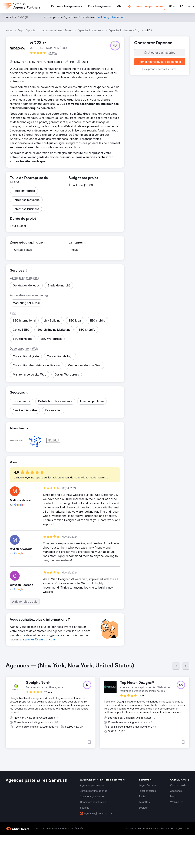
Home (9, 30)
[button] (172, 6)
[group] (97, 708)
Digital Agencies (27, 30)
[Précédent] (176, 666)
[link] (99, 6)
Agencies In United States (57, 30)
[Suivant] (186, 666)
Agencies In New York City (124, 30)
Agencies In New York (90, 30)
